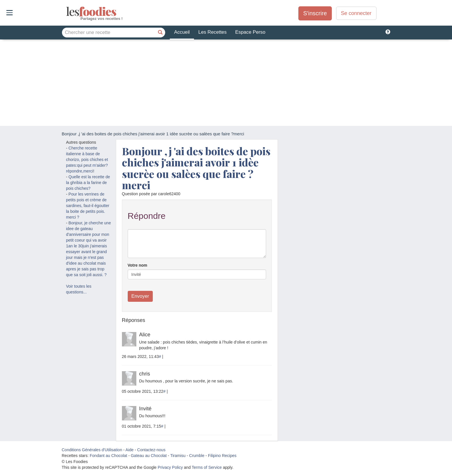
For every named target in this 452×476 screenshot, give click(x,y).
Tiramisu (178, 456)
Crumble (197, 456)
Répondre (147, 216)
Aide (129, 450)
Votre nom (138, 265)
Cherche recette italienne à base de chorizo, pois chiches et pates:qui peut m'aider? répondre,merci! (87, 160)
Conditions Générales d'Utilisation (92, 450)
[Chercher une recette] (160, 33)
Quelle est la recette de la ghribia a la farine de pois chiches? (88, 183)
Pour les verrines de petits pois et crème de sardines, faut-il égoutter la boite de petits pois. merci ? (88, 206)
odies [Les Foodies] (67, 12)
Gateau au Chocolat (149, 456)
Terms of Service (207, 467)
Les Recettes (212, 32)
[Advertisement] (226, 83)
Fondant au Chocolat (108, 456)
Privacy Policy (170, 467)
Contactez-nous (151, 450)
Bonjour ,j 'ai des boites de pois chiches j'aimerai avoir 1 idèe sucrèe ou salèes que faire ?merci (196, 168)
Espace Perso (250, 32)
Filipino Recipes (222, 456)
